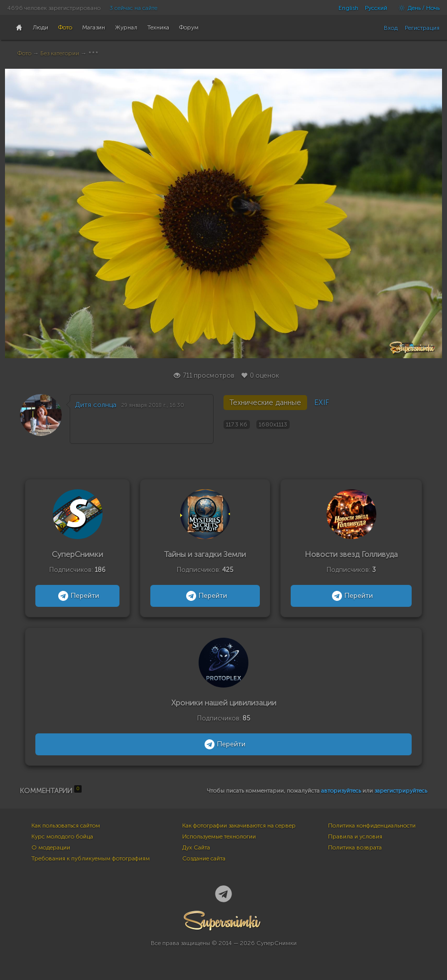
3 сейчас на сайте (133, 8)
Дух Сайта (196, 847)
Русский (376, 8)
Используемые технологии (219, 837)
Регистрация (422, 28)
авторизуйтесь (341, 791)
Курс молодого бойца (62, 837)
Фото (24, 53)
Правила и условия (355, 837)
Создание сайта (204, 858)
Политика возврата (355, 847)
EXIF (322, 403)
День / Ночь (417, 8)
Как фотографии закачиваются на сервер (239, 826)
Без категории (60, 53)
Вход (391, 28)
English (348, 8)
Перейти (77, 596)
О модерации (51, 847)
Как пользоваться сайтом (66, 826)
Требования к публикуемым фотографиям (91, 858)
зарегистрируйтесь (401, 791)
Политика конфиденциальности (372, 826)
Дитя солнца (96, 405)
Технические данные (265, 403)
